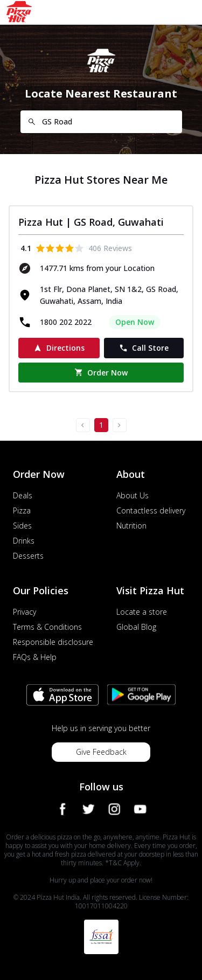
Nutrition (131, 526)
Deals (23, 495)
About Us (133, 495)
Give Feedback (101, 752)
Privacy (25, 612)
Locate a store (142, 612)
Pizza (22, 510)
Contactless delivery (151, 510)
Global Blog (136, 627)
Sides (22, 526)
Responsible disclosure (53, 642)
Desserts (28, 556)
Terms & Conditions (47, 627)
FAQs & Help (35, 657)
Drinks (24, 541)
